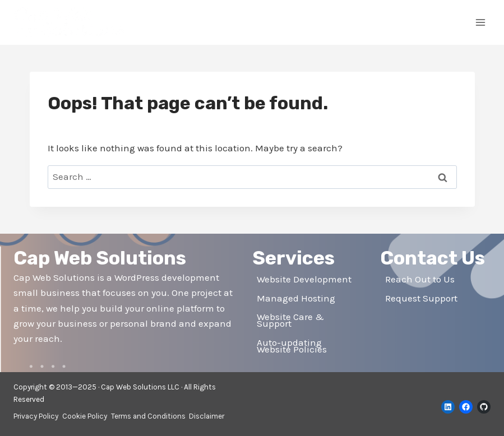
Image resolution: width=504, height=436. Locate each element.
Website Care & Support (290, 320)
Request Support (421, 298)
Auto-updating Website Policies (292, 346)
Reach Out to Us (420, 279)
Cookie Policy (85, 416)
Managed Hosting (296, 298)
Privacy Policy (36, 416)
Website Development (304, 279)
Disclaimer (207, 416)
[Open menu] (480, 22)
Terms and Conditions (148, 416)
